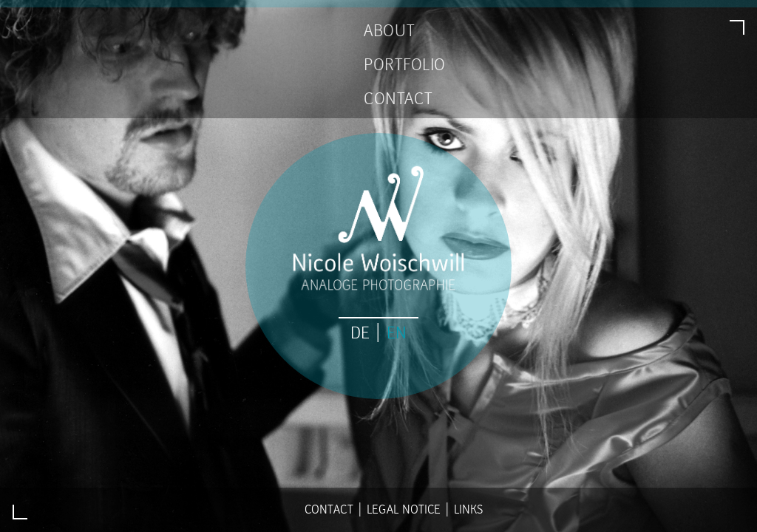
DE (360, 333)
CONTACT (398, 99)
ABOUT (390, 31)
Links (468, 509)
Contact (329, 509)
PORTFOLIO (405, 65)
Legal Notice (404, 509)
